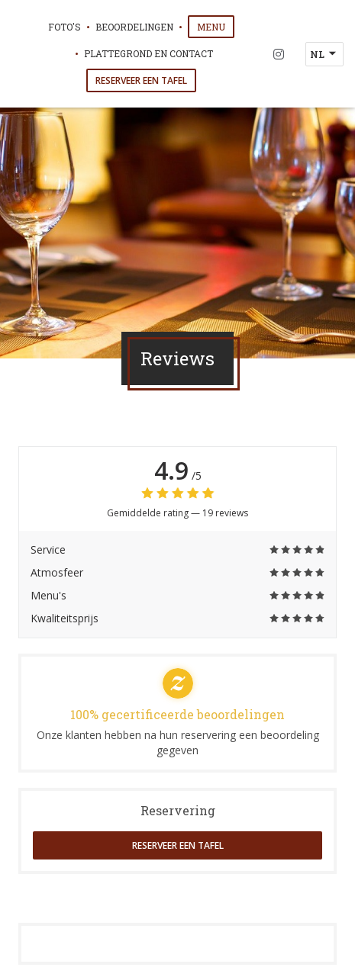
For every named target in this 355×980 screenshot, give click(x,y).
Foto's (65, 27)
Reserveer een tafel (141, 80)
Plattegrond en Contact (148, 53)
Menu (216, 26)
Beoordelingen (134, 27)
